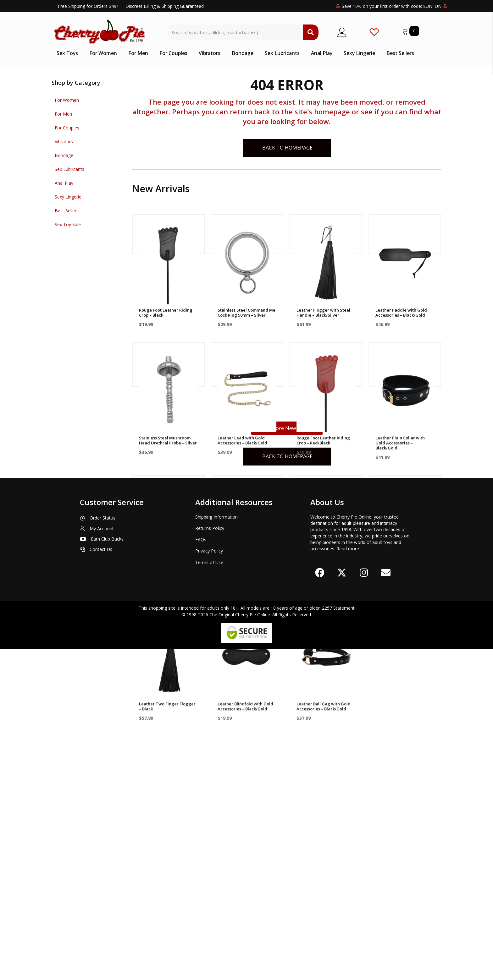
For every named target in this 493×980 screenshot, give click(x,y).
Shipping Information (216, 848)
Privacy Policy (209, 882)
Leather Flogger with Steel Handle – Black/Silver (323, 313)
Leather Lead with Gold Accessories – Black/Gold (242, 441)
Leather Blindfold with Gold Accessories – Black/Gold (245, 709)
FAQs (201, 871)
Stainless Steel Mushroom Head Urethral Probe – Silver (168, 441)
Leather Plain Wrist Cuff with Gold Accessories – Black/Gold (325, 578)
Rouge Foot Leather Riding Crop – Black (166, 313)
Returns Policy (210, 859)
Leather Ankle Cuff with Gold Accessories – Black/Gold (168, 575)
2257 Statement (338, 939)
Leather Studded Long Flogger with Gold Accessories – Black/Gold (242, 578)
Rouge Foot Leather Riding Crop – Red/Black (323, 441)
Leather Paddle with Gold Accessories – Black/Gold (401, 313)
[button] (320, 904)
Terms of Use (209, 893)
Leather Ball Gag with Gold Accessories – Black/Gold (324, 709)
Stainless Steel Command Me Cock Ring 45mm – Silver (404, 575)
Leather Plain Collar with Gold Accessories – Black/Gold (400, 444)
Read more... (349, 880)
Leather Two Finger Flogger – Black (167, 709)
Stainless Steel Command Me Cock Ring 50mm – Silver (246, 313)
